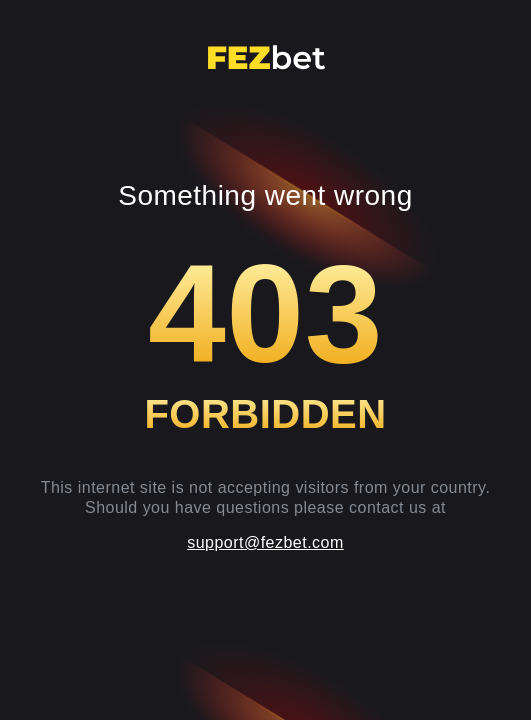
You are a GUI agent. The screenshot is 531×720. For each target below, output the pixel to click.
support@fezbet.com (265, 542)
